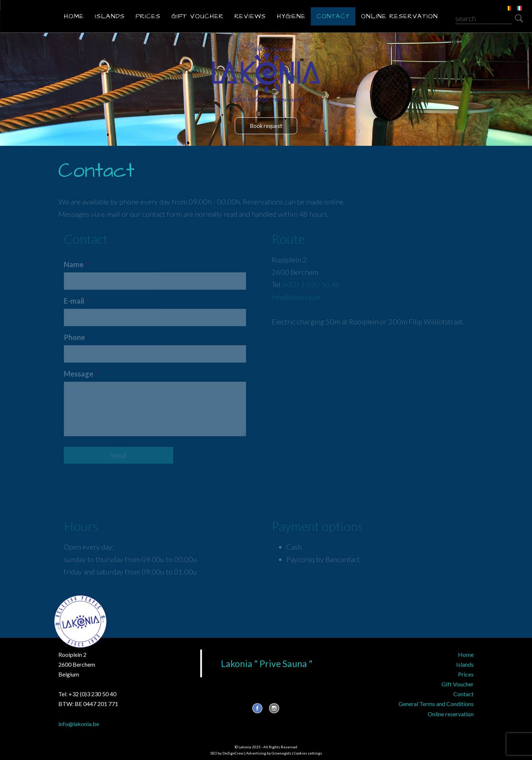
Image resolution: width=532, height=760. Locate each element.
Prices (148, 16)
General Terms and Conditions (436, 704)
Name (75, 264)
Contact (333, 16)
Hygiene (291, 16)
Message (80, 374)
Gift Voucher (197, 16)
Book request (266, 126)
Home (74, 16)
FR (514, 4)
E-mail (75, 301)
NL (503, 4)
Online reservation (399, 16)
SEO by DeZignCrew (227, 753)
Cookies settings (308, 753)
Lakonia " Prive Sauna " (267, 663)
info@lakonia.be (296, 297)
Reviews (250, 16)
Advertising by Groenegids (269, 753)
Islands (110, 16)
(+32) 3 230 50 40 (311, 284)
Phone (74, 337)
